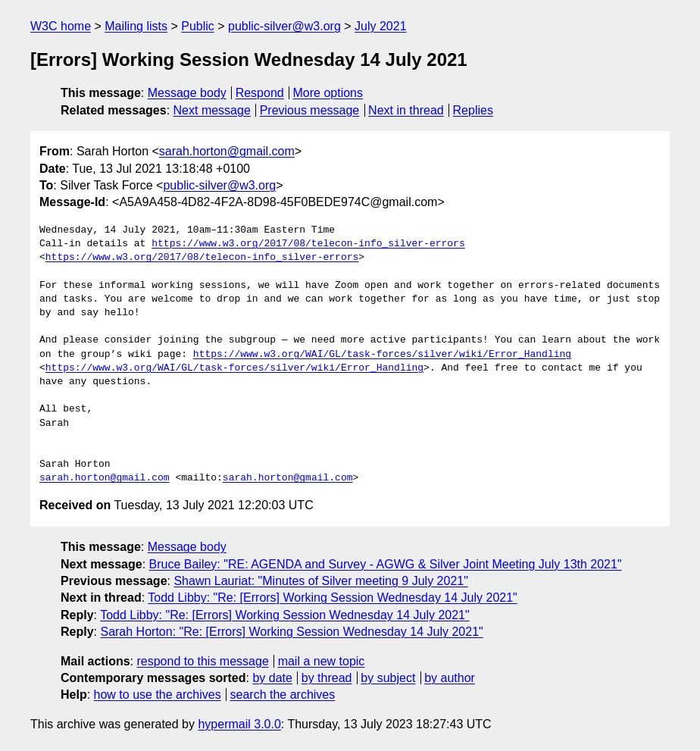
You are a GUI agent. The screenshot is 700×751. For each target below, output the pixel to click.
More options (328, 93)
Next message (212, 110)
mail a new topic (322, 661)
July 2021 (381, 26)
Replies (473, 110)
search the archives (283, 695)
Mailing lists (136, 26)
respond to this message (202, 661)
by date (272, 678)
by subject (388, 678)
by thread (327, 678)
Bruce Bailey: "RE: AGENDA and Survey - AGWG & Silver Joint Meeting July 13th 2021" (386, 564)
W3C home (61, 26)
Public (198, 26)
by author (450, 678)
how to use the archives (158, 695)
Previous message (310, 110)
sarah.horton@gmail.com (227, 151)
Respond (260, 93)
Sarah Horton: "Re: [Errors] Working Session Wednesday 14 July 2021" (291, 632)
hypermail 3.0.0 (239, 724)
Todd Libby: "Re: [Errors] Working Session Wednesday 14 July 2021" (332, 598)
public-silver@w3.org (284, 26)
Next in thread (406, 110)
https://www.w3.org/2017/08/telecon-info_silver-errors (308, 244)
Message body (187, 93)
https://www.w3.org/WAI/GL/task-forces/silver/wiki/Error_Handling (382, 355)
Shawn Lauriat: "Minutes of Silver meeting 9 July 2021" (320, 581)
